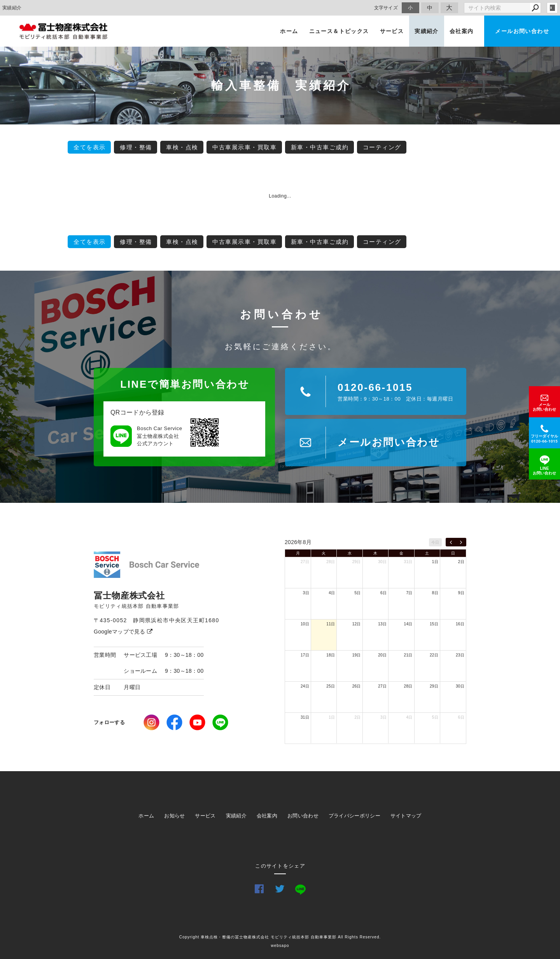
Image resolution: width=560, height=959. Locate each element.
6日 (383, 593)
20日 (382, 655)
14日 (408, 624)
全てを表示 (90, 147)
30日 (382, 562)
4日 (332, 593)
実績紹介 (427, 31)
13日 (382, 624)
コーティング (382, 147)
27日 (305, 562)
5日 (358, 593)
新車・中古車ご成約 (320, 147)
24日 (305, 686)
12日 (357, 624)
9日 (461, 593)
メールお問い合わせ (522, 31)
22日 (434, 655)
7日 (409, 593)
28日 (331, 562)
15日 (434, 624)
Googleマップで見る (123, 632)
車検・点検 (182, 147)
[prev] (451, 542)
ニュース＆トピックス (339, 31)
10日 (305, 624)
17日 (305, 655)
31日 (408, 562)
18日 (331, 655)
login (552, 8)
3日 (306, 593)
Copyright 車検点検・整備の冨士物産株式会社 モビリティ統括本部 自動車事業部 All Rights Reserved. (280, 937)
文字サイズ (386, 8)
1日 (435, 562)
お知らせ (174, 816)
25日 (331, 686)
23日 (460, 655)
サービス (392, 31)
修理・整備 (136, 147)
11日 (331, 624)
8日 (435, 593)
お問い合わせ (303, 816)
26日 (357, 686)
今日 (435, 542)
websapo (280, 946)
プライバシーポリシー (354, 816)
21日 (408, 655)
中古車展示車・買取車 (244, 147)
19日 (357, 655)
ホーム (289, 31)
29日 (357, 562)
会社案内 (462, 31)
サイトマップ (406, 816)
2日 (461, 562)
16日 (460, 624)
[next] (461, 542)
